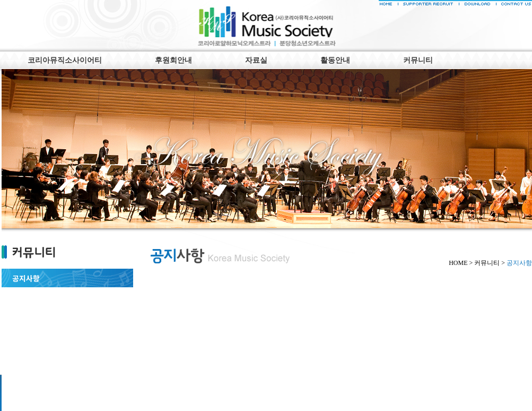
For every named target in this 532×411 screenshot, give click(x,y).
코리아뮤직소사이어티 (65, 60)
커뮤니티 (418, 60)
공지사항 (26, 278)
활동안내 (335, 60)
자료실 (256, 60)
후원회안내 (173, 60)
